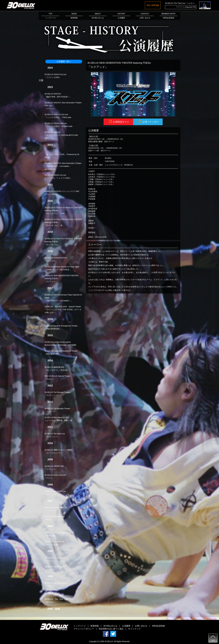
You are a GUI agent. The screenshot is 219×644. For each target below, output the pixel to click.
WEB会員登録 (158, 626)
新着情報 (95, 626)
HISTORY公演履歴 (121, 16)
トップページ (80, 626)
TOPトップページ (50, 16)
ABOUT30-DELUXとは (98, 16)
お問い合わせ (141, 626)
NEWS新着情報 (74, 16)
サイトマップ (134, 629)
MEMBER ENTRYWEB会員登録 (169, 16)
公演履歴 (126, 626)
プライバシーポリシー (84, 629)
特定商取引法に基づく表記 (111, 629)
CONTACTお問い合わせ (145, 16)
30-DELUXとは (110, 626)
